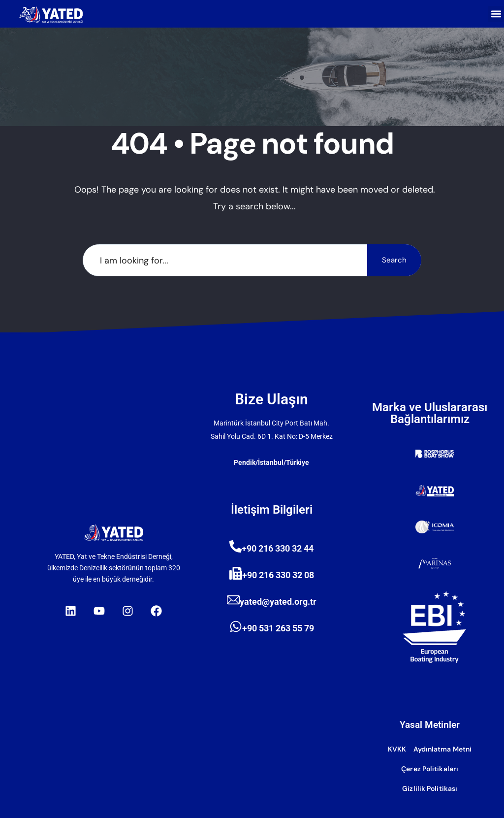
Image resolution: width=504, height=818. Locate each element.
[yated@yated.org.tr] (233, 600)
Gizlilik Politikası (430, 788)
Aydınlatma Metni (443, 749)
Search (394, 260)
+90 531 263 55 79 (278, 628)
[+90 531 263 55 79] (236, 626)
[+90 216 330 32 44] (236, 546)
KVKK (397, 749)
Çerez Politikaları (430, 769)
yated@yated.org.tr (278, 602)
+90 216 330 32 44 (278, 548)
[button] (496, 14)
